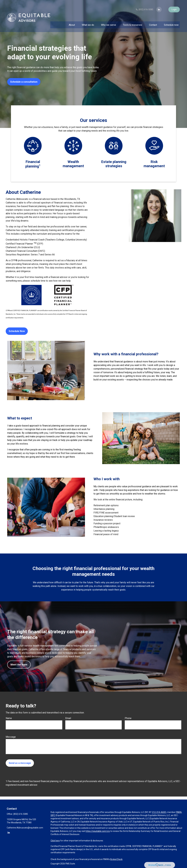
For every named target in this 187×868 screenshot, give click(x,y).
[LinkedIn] (159, 7)
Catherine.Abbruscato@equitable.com (25, 828)
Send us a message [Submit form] (20, 763)
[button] (72, 22)
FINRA (179, 812)
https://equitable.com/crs (98, 831)
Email (68, 718)
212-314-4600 (159, 812)
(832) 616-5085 (144, 7)
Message (11, 737)
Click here (55, 841)
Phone (128, 718)
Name (9, 718)
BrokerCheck (116, 859)
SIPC (53, 815)
